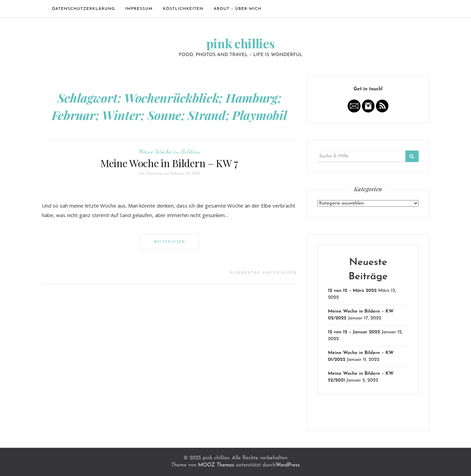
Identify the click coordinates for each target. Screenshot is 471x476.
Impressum (139, 9)
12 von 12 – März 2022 (352, 291)
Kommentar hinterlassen (263, 272)
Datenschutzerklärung (84, 9)
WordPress (288, 465)
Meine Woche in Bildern (169, 151)
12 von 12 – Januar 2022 (354, 332)
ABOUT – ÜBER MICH (237, 9)
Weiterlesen (169, 241)
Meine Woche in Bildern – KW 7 (169, 163)
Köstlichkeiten (183, 9)
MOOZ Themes (216, 465)
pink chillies (240, 43)
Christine (154, 174)
